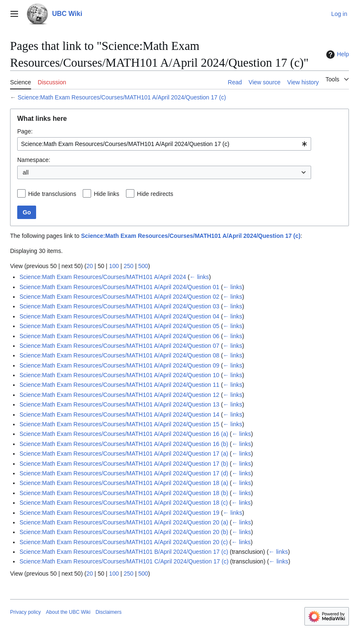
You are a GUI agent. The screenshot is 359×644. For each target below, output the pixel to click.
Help (337, 55)
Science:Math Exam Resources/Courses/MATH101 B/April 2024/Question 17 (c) (124, 552)
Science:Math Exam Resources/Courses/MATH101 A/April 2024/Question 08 (119, 355)
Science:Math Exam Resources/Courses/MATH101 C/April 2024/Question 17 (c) (124, 561)
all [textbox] (26, 172)
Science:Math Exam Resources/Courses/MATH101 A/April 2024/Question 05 (119, 326)
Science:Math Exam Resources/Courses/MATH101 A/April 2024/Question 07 (119, 346)
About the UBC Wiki (68, 612)
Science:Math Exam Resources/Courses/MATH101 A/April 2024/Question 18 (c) (123, 503)
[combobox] (164, 144)
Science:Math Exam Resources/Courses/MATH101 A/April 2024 (103, 277)
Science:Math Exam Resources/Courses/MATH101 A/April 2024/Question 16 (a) (124, 434)
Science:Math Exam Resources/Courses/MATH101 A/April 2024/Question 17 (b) (124, 464)
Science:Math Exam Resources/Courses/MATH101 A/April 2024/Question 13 (119, 404)
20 (90, 266)
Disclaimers (108, 612)
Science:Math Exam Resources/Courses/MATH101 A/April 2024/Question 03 (119, 306)
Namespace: (34, 160)
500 (143, 266)
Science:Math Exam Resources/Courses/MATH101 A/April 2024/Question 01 (119, 287)
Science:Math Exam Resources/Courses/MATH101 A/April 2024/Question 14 (119, 415)
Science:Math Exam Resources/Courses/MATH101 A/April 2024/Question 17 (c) (122, 97)
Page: (25, 131)
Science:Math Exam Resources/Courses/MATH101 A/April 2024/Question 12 (119, 395)
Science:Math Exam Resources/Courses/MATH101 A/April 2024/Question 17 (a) (124, 454)
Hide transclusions (52, 194)
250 (128, 266)
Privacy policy (25, 612)
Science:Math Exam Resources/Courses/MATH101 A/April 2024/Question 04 (119, 316)
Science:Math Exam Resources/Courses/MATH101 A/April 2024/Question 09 (119, 365)
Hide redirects (155, 194)
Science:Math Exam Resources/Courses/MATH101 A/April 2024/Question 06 (119, 336)
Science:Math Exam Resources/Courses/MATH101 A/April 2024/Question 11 (119, 385)
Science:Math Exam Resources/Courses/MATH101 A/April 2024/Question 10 (119, 375)
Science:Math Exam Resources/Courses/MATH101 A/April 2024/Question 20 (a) (124, 522)
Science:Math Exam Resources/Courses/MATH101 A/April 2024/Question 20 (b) (124, 532)
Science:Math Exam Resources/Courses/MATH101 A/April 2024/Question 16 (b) (124, 444)
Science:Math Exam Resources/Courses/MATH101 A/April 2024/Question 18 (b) (124, 493)
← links (199, 277)
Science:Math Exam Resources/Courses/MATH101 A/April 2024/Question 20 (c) (123, 542)
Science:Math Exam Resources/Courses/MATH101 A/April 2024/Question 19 (119, 513)
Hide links (106, 194)
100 (114, 266)
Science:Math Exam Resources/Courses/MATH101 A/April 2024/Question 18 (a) (124, 483)
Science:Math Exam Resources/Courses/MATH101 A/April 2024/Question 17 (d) (124, 473)
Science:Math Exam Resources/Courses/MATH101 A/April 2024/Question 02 (119, 297)
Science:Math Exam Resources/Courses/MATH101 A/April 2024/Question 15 (119, 424)
